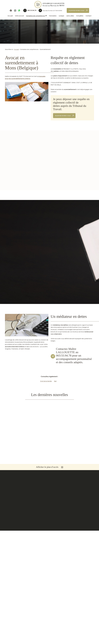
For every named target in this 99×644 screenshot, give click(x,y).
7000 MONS (52, 11)
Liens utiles (70, 16)
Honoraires (53, 16)
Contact (89, 16)
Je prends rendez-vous (78, 10)
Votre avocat (19, 16)
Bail (55, 381)
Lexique (61, 16)
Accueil (10, 16)
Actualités (80, 16)
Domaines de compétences (36, 16)
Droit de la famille (46, 381)
